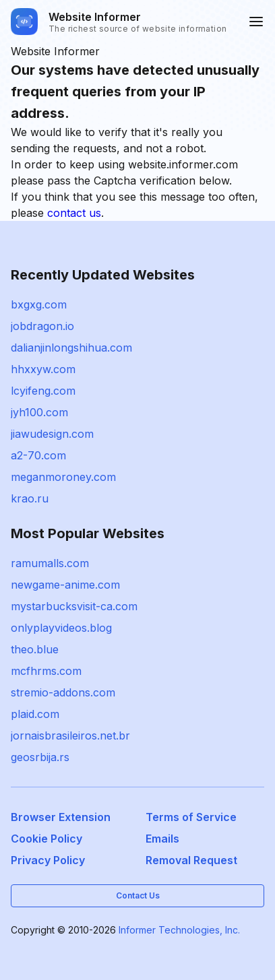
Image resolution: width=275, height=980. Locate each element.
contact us (74, 213)
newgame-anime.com (65, 585)
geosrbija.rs (40, 757)
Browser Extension (61, 817)
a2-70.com (38, 455)
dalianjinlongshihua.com (71, 348)
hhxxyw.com (43, 369)
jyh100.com (39, 412)
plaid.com (35, 714)
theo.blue (35, 649)
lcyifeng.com (43, 391)
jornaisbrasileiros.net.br (70, 736)
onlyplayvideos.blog (61, 628)
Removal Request (191, 860)
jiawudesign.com (52, 434)
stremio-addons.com (63, 692)
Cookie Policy (47, 839)
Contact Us (138, 895)
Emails (162, 839)
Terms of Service (191, 817)
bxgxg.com (39, 304)
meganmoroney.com (63, 477)
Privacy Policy (48, 860)
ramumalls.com (50, 563)
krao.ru (30, 498)
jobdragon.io (42, 326)
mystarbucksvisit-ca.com (74, 606)
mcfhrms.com (46, 671)
